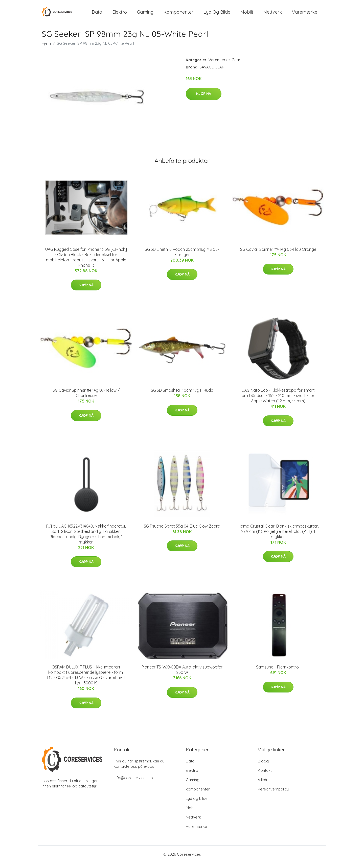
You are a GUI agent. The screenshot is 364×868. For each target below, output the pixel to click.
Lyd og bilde (217, 15)
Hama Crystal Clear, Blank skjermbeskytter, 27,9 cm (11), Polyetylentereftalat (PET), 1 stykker (278, 536)
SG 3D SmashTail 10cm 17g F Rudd (182, 395)
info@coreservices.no (133, 783)
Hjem (46, 48)
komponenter (178, 15)
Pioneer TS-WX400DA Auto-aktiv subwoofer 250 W (182, 675)
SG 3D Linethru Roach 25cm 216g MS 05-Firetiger (182, 257)
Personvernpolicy (273, 794)
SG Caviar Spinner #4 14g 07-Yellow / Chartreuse (86, 398)
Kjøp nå (204, 99)
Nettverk (273, 15)
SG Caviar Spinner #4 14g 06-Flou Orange (278, 254)
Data (97, 15)
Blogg (263, 766)
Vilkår (263, 785)
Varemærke (305, 15)
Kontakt (265, 775)
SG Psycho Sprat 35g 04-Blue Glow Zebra (182, 531)
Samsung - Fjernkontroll (278, 672)
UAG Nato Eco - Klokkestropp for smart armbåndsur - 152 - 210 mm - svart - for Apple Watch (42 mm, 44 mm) (278, 401)
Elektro (120, 15)
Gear (236, 65)
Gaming (145, 15)
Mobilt (247, 15)
